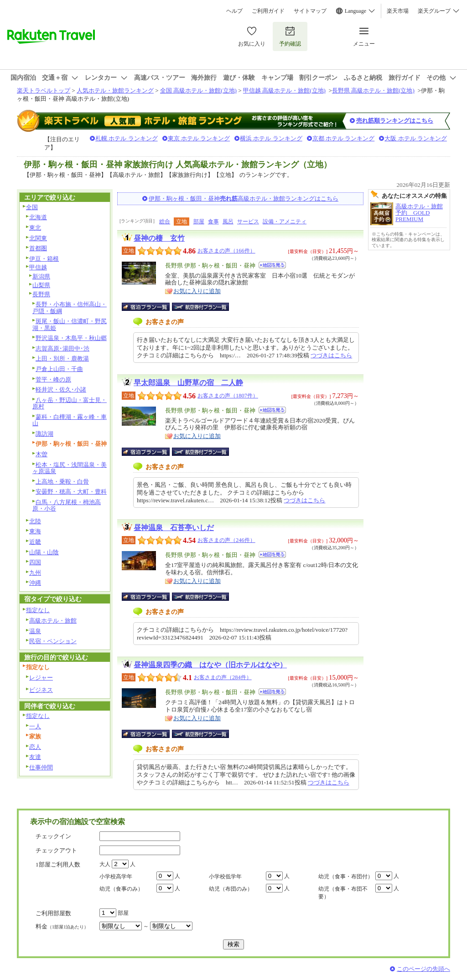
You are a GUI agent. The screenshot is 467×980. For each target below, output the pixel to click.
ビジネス (41, 690)
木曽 (42, 454)
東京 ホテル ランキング (199, 138)
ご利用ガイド (268, 11)
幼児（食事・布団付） (346, 877)
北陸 (35, 521)
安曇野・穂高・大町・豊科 (71, 492)
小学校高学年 (116, 877)
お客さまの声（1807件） (228, 396)
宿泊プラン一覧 (150, 307)
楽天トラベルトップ (44, 90)
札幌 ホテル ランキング (127, 138)
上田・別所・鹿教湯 (62, 358)
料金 (62, 926)
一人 (35, 726)
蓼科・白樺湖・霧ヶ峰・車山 (70, 420)
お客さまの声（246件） (226, 540)
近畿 (35, 542)
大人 (105, 864)
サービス (248, 222)
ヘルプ (234, 11)
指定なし (38, 610)
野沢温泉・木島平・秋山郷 (71, 338)
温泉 (35, 631)
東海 (35, 531)
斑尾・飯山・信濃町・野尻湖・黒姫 (70, 325)
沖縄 (35, 583)
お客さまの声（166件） (226, 251)
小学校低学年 (225, 877)
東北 (35, 228)
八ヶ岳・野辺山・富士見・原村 (70, 403)
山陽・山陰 (44, 552)
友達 (35, 757)
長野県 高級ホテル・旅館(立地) (373, 90)
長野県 (41, 294)
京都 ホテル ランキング (344, 138)
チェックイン (53, 836)
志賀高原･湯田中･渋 (62, 348)
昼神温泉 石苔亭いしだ (174, 528)
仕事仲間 (41, 767)
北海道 (38, 217)
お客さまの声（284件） (223, 677)
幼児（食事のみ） (121, 889)
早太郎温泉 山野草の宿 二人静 (188, 383)
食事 (213, 222)
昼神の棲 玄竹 (159, 238)
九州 (35, 573)
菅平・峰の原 (53, 379)
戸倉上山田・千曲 (59, 369)
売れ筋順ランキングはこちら (395, 121)
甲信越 (38, 267)
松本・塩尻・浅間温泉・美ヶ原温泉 (70, 468)
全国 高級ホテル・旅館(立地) (198, 90)
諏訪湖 (44, 434)
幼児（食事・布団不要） (343, 893)
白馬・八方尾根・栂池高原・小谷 (67, 505)
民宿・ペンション (53, 641)
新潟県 (41, 276)
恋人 (35, 747)
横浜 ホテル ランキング (271, 138)
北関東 (38, 238)
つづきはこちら (331, 355)
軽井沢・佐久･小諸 (61, 389)
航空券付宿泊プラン (200, 307)
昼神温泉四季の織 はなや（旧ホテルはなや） (210, 665)
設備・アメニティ (285, 222)
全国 (32, 207)
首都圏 (38, 248)
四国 (35, 562)
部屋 (199, 222)
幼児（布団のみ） (231, 889)
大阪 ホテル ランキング (416, 138)
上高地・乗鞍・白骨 (62, 482)
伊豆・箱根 (44, 259)
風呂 (228, 222)
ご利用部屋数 (53, 913)
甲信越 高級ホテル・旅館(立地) (284, 90)
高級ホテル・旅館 (53, 621)
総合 (165, 222)
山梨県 (41, 285)
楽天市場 (398, 11)
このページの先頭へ (423, 969)
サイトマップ (310, 11)
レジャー (41, 678)
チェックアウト (56, 850)
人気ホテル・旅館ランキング (115, 90)
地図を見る (272, 265)
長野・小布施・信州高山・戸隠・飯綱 (70, 308)
